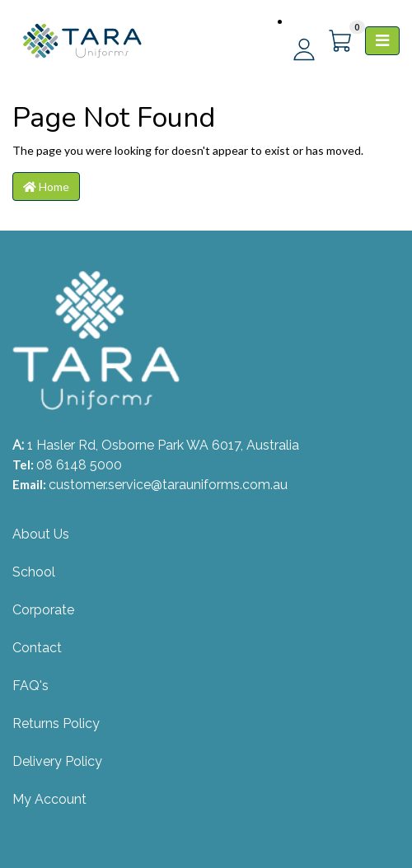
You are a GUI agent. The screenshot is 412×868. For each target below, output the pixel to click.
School (34, 572)
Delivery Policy (57, 761)
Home (46, 187)
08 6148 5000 (79, 465)
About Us (41, 534)
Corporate (43, 610)
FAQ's (30, 686)
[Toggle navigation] (382, 41)
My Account (49, 799)
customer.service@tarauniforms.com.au (168, 485)
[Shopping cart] (341, 41)
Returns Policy (56, 723)
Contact (37, 648)
